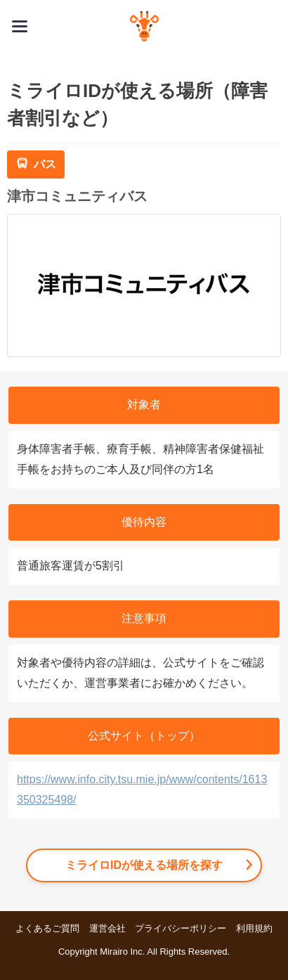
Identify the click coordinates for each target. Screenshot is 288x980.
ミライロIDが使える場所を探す (144, 865)
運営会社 (107, 928)
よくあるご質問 (47, 928)
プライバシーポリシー (181, 928)
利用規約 (254, 928)
